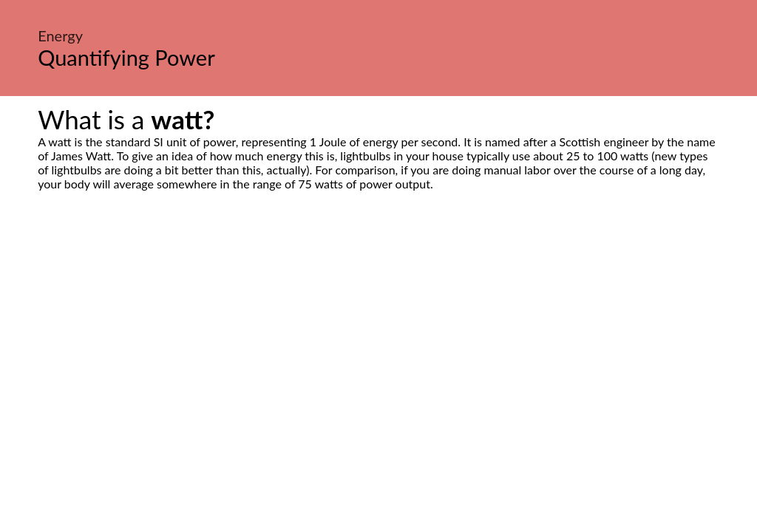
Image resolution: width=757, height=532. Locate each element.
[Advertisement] (378, 330)
